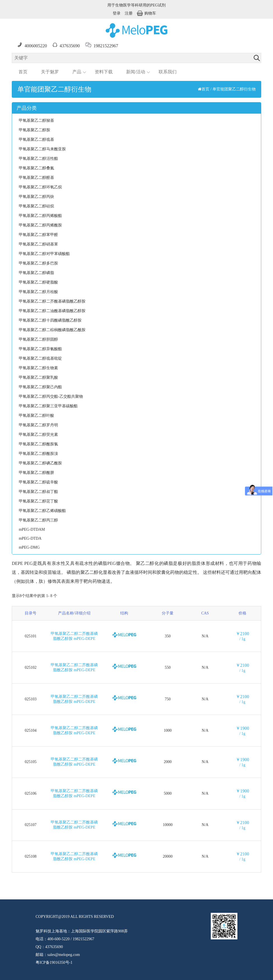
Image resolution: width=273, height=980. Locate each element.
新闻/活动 (136, 72)
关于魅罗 (50, 72)
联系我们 (168, 72)
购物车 (146, 13)
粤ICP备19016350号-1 (54, 963)
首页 (23, 72)
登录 (117, 13)
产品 (77, 72)
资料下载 (104, 72)
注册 (129, 13)
